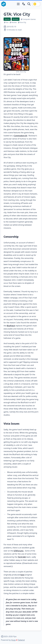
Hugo (13, 640)
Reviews (16, 19)
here (22, 575)
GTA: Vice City (17, 14)
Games (7, 19)
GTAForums (19, 551)
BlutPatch (11, 326)
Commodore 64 (21, 136)
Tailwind (21, 640)
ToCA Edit (22, 557)
